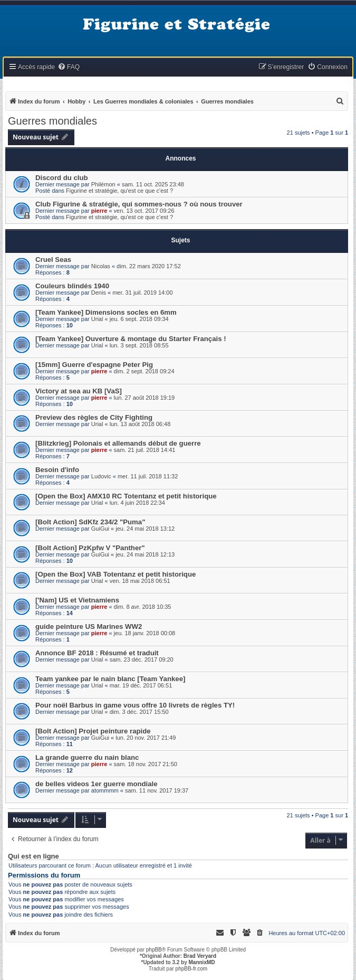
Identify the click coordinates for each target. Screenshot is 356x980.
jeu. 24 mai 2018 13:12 (145, 529)
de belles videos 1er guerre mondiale (97, 784)
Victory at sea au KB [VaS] (79, 391)
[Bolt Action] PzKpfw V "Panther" (90, 548)
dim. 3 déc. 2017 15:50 (139, 712)
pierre (99, 211)
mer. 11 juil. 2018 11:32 (148, 476)
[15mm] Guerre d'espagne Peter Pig (94, 365)
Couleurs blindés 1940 (72, 286)
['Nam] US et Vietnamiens (77, 600)
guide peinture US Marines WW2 (89, 626)
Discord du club (62, 178)
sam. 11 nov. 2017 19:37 (157, 790)
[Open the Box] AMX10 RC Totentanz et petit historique (126, 496)
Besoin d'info (57, 470)
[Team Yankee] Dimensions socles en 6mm (106, 312)
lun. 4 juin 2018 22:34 (137, 503)
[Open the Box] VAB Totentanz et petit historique (116, 574)
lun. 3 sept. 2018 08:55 (139, 345)
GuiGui (100, 529)
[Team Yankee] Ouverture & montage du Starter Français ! (131, 339)
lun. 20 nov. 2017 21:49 (146, 738)
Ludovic (101, 476)
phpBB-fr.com (192, 969)
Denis (99, 293)
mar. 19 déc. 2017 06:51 (141, 685)
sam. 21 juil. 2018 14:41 (145, 450)
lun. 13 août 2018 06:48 (140, 424)
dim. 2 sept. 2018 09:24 (144, 371)
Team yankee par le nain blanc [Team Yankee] (110, 679)
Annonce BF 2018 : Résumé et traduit (97, 653)
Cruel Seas (53, 260)
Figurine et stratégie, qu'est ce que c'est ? (119, 191)
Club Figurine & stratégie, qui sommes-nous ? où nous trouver (139, 204)
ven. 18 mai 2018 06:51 (140, 581)
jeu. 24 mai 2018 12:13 (145, 554)
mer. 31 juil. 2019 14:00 (142, 293)
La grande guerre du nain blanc (87, 757)
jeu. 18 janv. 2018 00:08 (145, 633)
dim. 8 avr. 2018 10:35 (143, 607)
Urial (97, 319)
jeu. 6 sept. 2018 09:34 (139, 319)
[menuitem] (69, 67)
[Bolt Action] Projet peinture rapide (93, 731)
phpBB (154, 950)
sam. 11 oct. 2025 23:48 (153, 184)
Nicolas (101, 266)
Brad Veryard (200, 956)
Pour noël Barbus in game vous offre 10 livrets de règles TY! (135, 705)
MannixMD (202, 962)
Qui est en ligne (33, 856)
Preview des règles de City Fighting (94, 417)
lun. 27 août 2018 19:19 (145, 398)
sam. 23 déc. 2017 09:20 (142, 659)
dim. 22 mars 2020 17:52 (149, 266)
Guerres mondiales (52, 121)
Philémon (103, 184)
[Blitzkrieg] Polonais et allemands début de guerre (118, 443)
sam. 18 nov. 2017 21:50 (146, 764)
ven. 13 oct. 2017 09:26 (144, 211)
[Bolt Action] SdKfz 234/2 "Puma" (90, 522)
